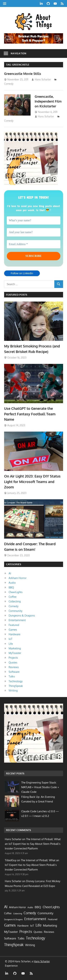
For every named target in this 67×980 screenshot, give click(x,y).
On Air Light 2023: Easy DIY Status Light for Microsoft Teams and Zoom (32, 482)
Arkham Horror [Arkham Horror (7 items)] (18, 907)
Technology (16, 681)
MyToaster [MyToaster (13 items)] (11, 932)
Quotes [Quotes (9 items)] (38, 932)
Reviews (14, 667)
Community (15, 611)
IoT (10, 639)
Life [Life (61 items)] (39, 925)
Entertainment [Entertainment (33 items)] (35, 919)
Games (13, 630)
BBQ (11, 587)
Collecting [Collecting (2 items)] (18, 914)
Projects (13, 658)
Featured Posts (17, 295)
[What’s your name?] (34, 220)
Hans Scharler (43, 79)
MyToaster (15, 653)
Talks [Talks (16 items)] (21, 938)
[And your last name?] (34, 232)
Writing (13, 691)
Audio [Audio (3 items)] (30, 907)
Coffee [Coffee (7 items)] (8, 913)
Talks (12, 676)
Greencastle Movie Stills (23, 74)
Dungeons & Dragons (22, 615)
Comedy (9, 84)
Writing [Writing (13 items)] (30, 945)
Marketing (15, 648)
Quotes (13, 662)
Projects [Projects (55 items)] (26, 931)
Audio (12, 583)
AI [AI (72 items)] (6, 907)
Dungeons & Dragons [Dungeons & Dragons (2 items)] (13, 919)
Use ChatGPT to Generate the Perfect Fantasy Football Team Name (30, 414)
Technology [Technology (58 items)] (35, 938)
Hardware (14, 634)
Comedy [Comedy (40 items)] (30, 913)
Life (11, 644)
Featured (14, 625)
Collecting (15, 601)
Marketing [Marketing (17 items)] (50, 925)
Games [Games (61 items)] (10, 925)
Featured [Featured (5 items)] (53, 919)
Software (14, 672)
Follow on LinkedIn (22, 273)
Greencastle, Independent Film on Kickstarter (48, 101)
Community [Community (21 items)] (45, 913)
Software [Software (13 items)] (10, 938)
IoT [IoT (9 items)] (32, 926)
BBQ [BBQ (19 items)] (38, 907)
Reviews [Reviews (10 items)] (49, 932)
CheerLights (16, 592)
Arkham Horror (18, 578)
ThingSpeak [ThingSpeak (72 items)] (14, 945)
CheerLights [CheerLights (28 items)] (51, 907)
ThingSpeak (16, 686)
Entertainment (17, 620)
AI (10, 573)
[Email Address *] (34, 244)
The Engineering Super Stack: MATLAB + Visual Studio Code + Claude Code (40, 787)
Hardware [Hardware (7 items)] (23, 926)
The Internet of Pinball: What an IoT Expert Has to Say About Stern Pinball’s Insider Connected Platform (33, 844)
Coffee (13, 597)
